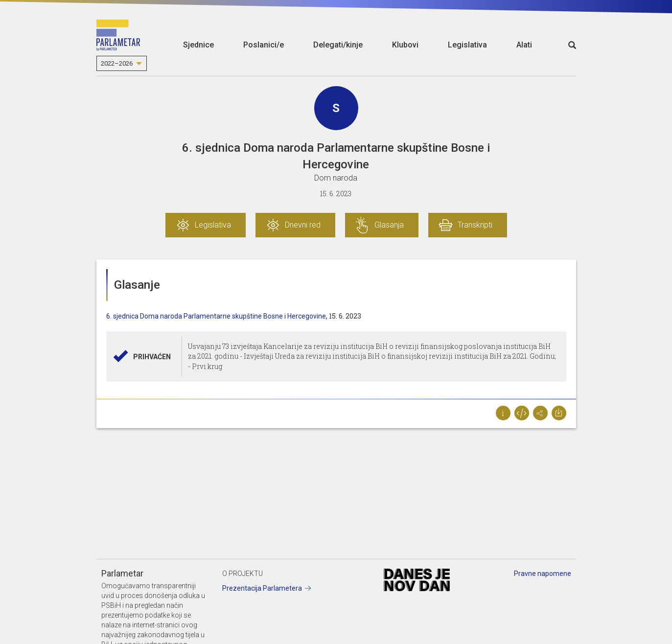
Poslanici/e (264, 45)
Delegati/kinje (338, 45)
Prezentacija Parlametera (262, 588)
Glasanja (389, 225)
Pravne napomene (543, 574)
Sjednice (198, 45)
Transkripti (475, 225)
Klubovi (405, 45)
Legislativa (467, 45)
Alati (524, 45)
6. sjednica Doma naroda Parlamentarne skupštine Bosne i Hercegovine (216, 316)
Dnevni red (303, 225)
